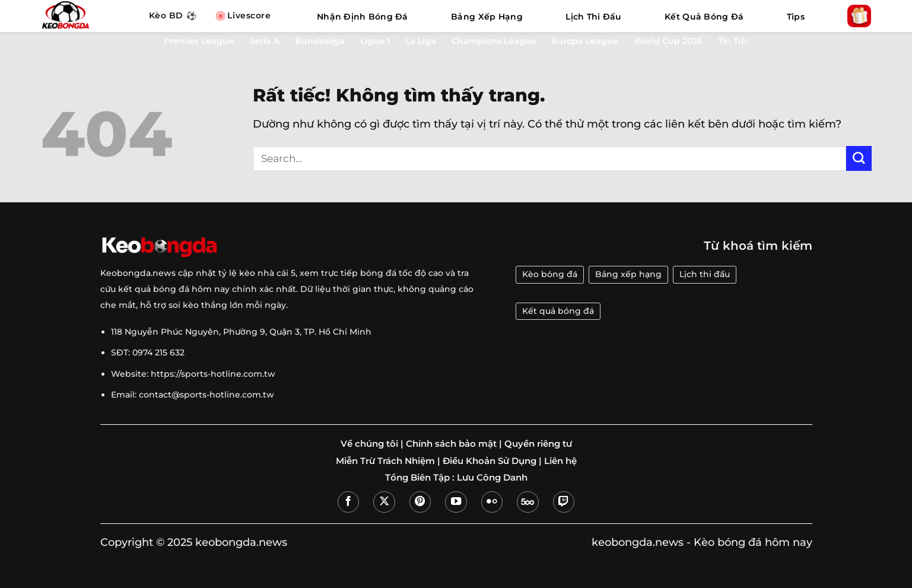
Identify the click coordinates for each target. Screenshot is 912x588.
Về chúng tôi (369, 444)
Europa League (585, 41)
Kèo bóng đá (550, 274)
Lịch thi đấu (705, 274)
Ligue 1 (375, 41)
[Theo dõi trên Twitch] (564, 502)
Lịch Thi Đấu (593, 17)
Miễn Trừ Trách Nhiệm (385, 461)
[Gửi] (859, 159)
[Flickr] (492, 502)
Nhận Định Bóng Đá (363, 17)
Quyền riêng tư (538, 444)
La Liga (421, 41)
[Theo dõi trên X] (384, 502)
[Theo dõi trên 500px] (528, 502)
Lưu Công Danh (492, 478)
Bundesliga (320, 41)
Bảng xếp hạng (628, 274)
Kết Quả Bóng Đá (704, 17)
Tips (796, 17)
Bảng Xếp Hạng (487, 17)
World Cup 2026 (668, 41)
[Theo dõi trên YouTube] (456, 502)
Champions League (494, 41)
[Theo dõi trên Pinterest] (420, 502)
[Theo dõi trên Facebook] (348, 502)
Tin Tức (733, 41)
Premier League (199, 41)
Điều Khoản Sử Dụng (490, 461)
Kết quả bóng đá (558, 311)
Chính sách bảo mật (451, 444)
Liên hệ (560, 461)
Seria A (264, 41)
